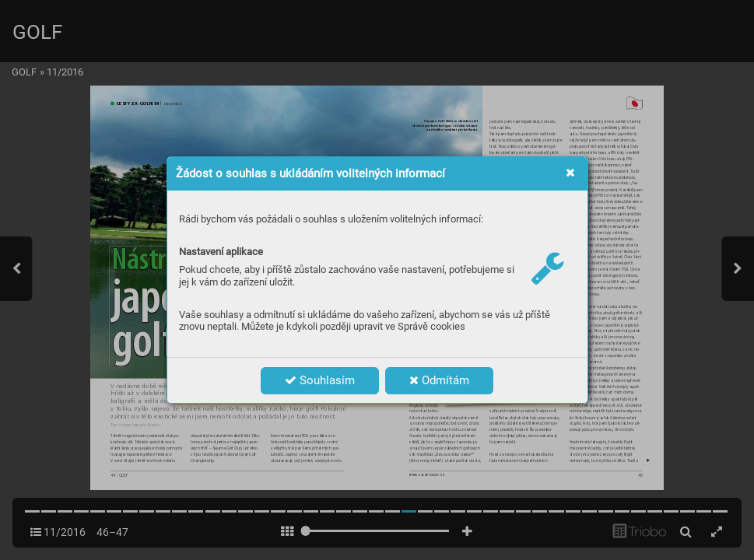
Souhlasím (320, 380)
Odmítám (439, 380)
